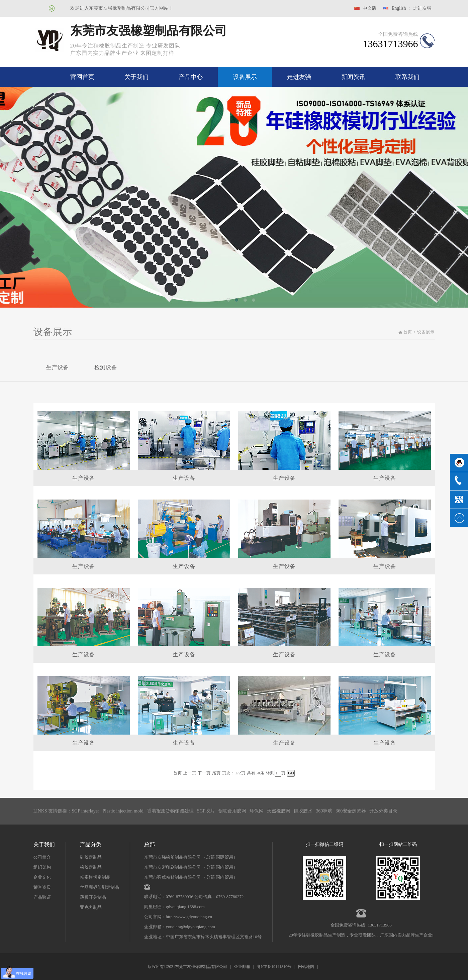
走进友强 (422, 8)
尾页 (216, 773)
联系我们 (407, 77)
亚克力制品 (91, 907)
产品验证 (42, 897)
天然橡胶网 (279, 811)
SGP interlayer (85, 811)
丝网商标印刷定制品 (100, 887)
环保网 (257, 811)
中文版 (370, 8)
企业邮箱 (242, 967)
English (399, 8)
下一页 (204, 773)
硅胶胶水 (303, 811)
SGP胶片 (206, 811)
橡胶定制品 (91, 867)
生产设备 (58, 367)
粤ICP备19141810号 (274, 967)
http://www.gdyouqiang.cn (189, 917)
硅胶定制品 (91, 857)
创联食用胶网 (232, 811)
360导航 (324, 811)
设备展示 (245, 77)
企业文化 (42, 877)
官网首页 (82, 77)
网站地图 (306, 967)
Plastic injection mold (123, 811)
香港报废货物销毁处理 (170, 811)
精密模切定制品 (95, 877)
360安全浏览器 (351, 811)
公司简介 (42, 857)
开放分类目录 (383, 811)
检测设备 (106, 367)
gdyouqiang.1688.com (185, 907)
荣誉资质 (42, 887)
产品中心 (191, 77)
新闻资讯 (353, 77)
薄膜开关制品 (93, 897)
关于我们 (136, 77)
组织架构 (42, 867)
